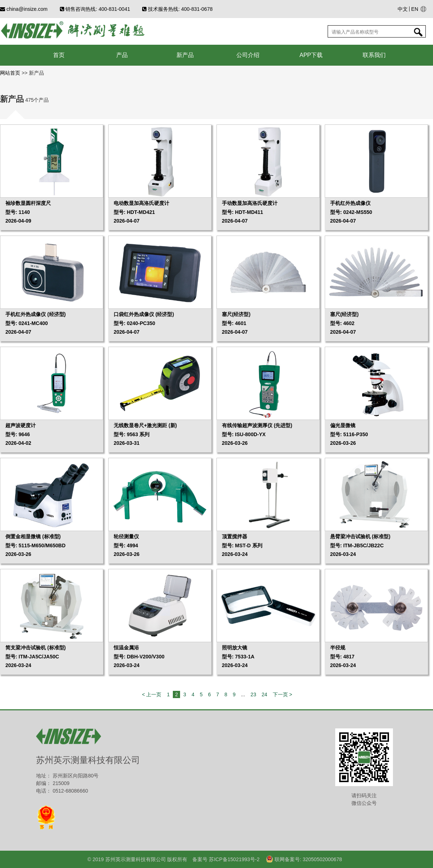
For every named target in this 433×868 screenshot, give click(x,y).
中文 (403, 9)
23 (253, 694)
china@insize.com (24, 9)
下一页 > (283, 694)
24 (264, 694)
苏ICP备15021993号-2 (233, 859)
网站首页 (11, 73)
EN (415, 9)
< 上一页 (152, 694)
